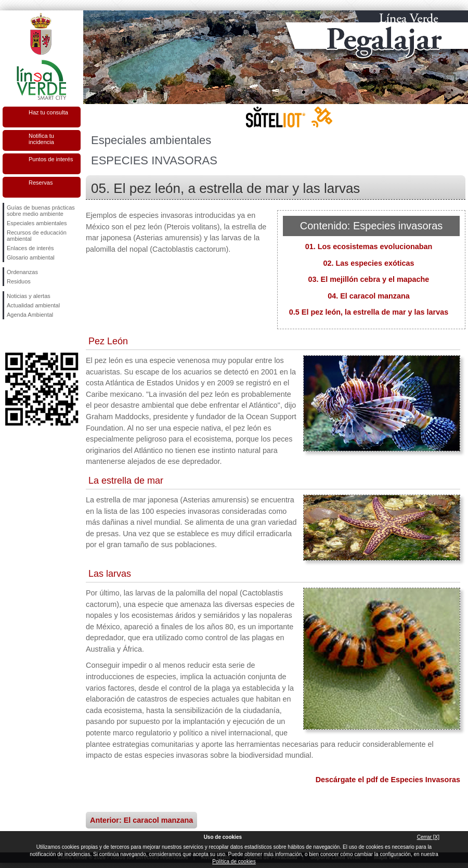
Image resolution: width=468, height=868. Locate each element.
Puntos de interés (51, 159)
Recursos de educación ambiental (37, 236)
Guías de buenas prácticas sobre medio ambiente (41, 211)
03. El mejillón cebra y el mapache (369, 279)
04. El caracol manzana (369, 296)
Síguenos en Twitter (26, 336)
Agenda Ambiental (30, 315)
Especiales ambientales (37, 223)
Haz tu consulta (48, 112)
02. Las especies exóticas (368, 263)
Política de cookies (234, 861)
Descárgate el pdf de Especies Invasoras (388, 780)
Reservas (41, 183)
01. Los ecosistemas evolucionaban (369, 247)
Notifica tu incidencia (41, 139)
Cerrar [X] (428, 837)
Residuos (19, 281)
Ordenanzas (22, 272)
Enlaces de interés (30, 248)
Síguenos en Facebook (9, 336)
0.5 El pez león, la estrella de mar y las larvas (369, 312)
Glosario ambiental (31, 257)
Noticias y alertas (29, 296)
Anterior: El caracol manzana (141, 820)
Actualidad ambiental (33, 305)
